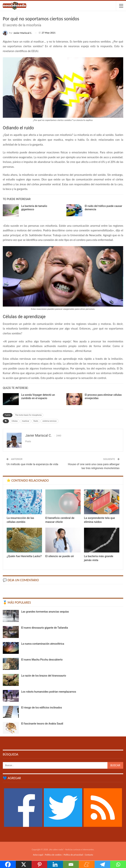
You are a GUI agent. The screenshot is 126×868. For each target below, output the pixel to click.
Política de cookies (53, 855)
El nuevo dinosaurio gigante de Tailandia (45, 628)
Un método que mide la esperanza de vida (32, 464)
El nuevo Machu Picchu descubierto (42, 660)
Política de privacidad (73, 855)
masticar (26, 421)
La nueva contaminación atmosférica (43, 644)
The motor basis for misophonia (28, 415)
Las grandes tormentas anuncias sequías (45, 612)
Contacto (89, 855)
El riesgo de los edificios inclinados (42, 708)
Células (15, 421)
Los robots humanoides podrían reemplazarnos (49, 692)
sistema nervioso (49, 421)
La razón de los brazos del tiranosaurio (44, 676)
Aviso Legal (38, 855)
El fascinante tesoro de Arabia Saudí (42, 724)
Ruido (36, 421)
